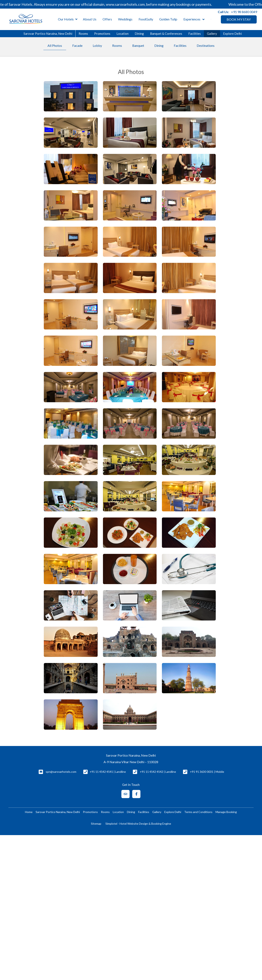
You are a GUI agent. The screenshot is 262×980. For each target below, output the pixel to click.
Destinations (206, 45)
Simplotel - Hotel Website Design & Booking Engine (138, 824)
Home (29, 812)
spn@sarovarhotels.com (61, 772)
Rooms (83, 34)
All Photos (55, 45)
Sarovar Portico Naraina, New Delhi (48, 34)
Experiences (192, 19)
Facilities (195, 34)
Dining (139, 34)
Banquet (138, 45)
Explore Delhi (232, 34)
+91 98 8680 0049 (244, 12)
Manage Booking (226, 812)
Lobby (97, 45)
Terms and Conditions (198, 812)
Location (123, 34)
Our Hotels (68, 19)
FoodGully (146, 19)
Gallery (212, 34)
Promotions (102, 34)
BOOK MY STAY (239, 19)
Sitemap (96, 824)
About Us (90, 19)
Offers (107, 19)
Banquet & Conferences (166, 34)
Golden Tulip (168, 19)
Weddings (125, 19)
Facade (77, 45)
